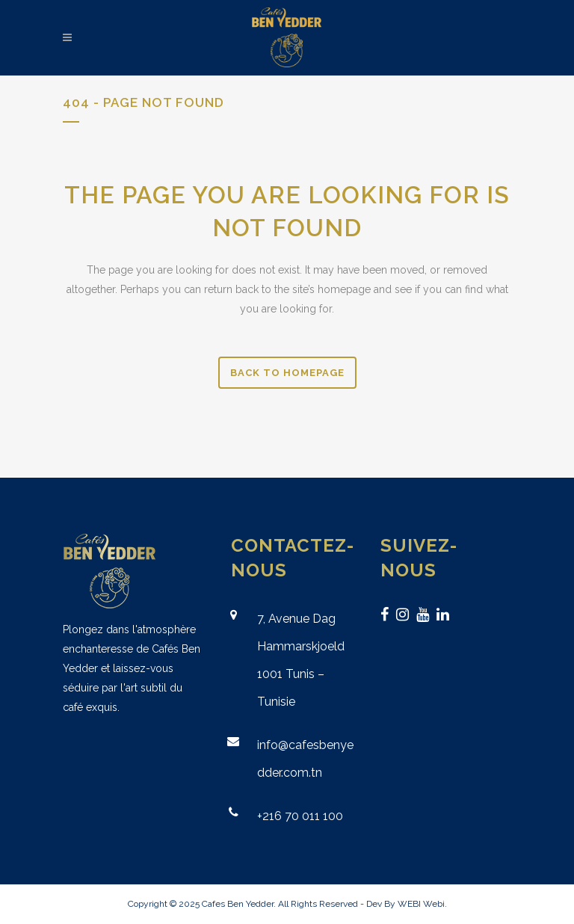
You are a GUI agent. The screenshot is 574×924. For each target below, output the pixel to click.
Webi (434, 904)
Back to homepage (287, 373)
